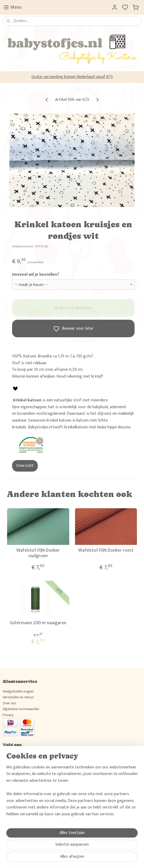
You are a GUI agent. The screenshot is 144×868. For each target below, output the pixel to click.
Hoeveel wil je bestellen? (36, 275)
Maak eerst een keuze (73, 308)
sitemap (87, 858)
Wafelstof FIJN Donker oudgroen (38, 553)
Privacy (8, 715)
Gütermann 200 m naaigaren (38, 623)
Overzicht (25, 466)
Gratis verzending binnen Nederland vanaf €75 (72, 77)
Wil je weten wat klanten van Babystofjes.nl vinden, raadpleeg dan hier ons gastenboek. (68, 792)
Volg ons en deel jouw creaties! (26, 755)
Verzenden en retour (18, 697)
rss (96, 858)
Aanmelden (16, 827)
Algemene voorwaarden (21, 709)
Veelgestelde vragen (18, 691)
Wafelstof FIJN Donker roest (106, 551)
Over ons (9, 703)
